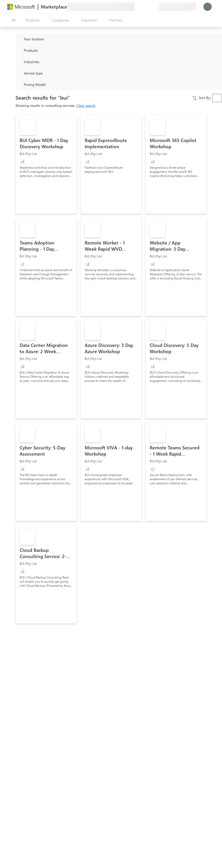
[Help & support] (142, 7)
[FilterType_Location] (19, 39)
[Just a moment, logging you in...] (208, 7)
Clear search (86, 105)
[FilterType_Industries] (19, 62)
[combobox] (217, 98)
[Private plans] (155, 7)
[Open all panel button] (12, 20)
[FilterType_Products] (19, 50)
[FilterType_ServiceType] (19, 73)
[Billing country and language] (178, 7)
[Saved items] (149, 7)
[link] (46, 165)
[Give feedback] (136, 7)
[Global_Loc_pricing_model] (19, 84)
